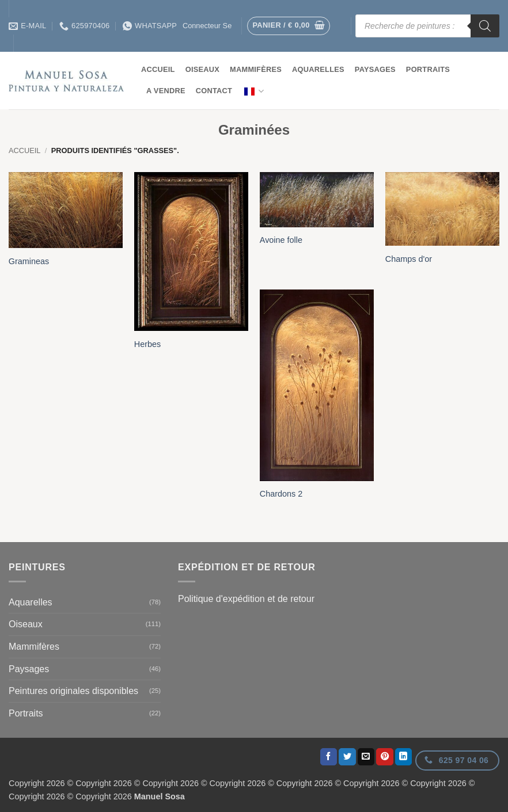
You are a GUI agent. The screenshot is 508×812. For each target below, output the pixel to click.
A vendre (166, 91)
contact (214, 91)
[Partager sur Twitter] (347, 757)
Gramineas (29, 261)
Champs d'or (409, 259)
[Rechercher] (485, 26)
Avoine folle (281, 240)
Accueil (158, 69)
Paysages (375, 69)
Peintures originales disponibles (73, 691)
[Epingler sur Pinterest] (385, 757)
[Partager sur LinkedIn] (404, 757)
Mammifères (256, 69)
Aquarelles (318, 69)
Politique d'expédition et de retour (246, 599)
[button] (289, 26)
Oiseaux (202, 69)
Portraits (428, 69)
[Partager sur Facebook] (329, 757)
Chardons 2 (281, 494)
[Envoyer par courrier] (366, 757)
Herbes (147, 344)
